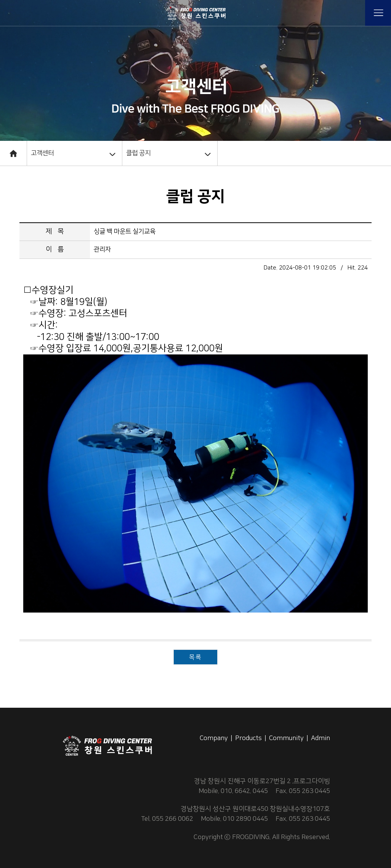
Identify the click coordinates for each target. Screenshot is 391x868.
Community (286, 738)
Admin (320, 738)
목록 (195, 657)
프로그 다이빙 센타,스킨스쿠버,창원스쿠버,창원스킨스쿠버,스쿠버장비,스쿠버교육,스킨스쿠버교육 (195, 13)
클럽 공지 (138, 153)
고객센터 (42, 153)
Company (214, 738)
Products (248, 738)
